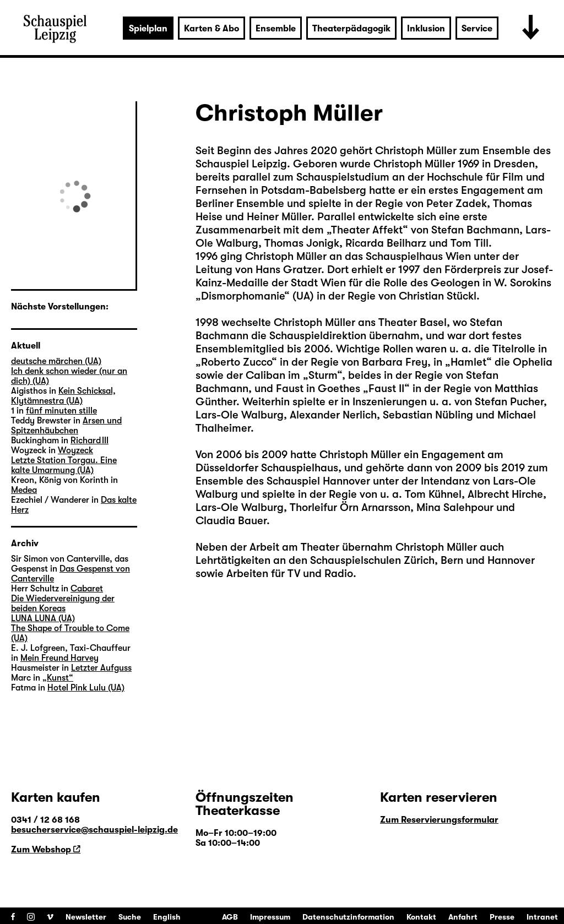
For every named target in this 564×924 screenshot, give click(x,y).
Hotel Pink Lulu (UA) (86, 688)
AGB (230, 917)
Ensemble (276, 29)
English (167, 917)
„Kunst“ (58, 678)
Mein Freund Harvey (59, 658)
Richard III (90, 441)
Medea (24, 490)
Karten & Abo (211, 29)
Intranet (542, 917)
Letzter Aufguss (101, 668)
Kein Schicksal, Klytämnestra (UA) (63, 396)
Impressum (270, 917)
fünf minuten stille (61, 411)
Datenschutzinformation (348, 917)
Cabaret (87, 589)
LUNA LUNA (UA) (43, 618)
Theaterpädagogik (351, 29)
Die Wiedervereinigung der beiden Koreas (63, 604)
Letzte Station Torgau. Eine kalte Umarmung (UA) (64, 465)
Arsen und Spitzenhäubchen (66, 426)
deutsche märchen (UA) (56, 361)
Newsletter (86, 917)
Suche (130, 917)
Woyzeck (75, 450)
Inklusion (426, 29)
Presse (502, 917)
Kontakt (421, 917)
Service (477, 29)
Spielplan (148, 29)
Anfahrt (463, 917)
